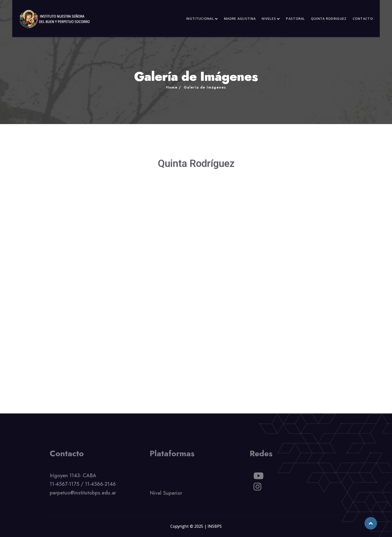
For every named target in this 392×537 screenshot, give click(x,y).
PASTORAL (295, 19)
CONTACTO (363, 19)
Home (172, 87)
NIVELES (269, 19)
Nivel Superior (166, 495)
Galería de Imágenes (205, 87)
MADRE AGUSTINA (240, 19)
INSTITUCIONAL (200, 19)
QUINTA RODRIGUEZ (329, 19)
